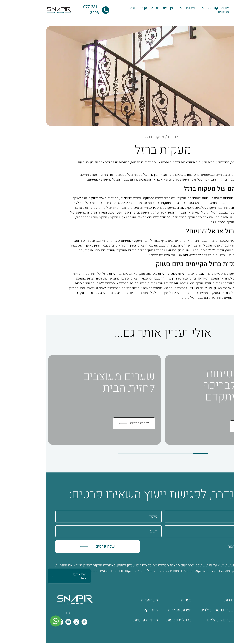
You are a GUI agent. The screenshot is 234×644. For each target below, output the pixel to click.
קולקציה (164, 8)
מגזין (127, 8)
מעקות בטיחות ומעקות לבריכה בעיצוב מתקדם (191, 385)
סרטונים (177, 12)
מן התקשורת (93, 8)
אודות (179, 8)
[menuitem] (228, 7)
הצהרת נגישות (21, 613)
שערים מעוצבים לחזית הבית (73, 382)
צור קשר (112, 8)
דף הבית (129, 137)
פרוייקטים (143, 8)
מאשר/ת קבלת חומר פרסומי (201, 547)
